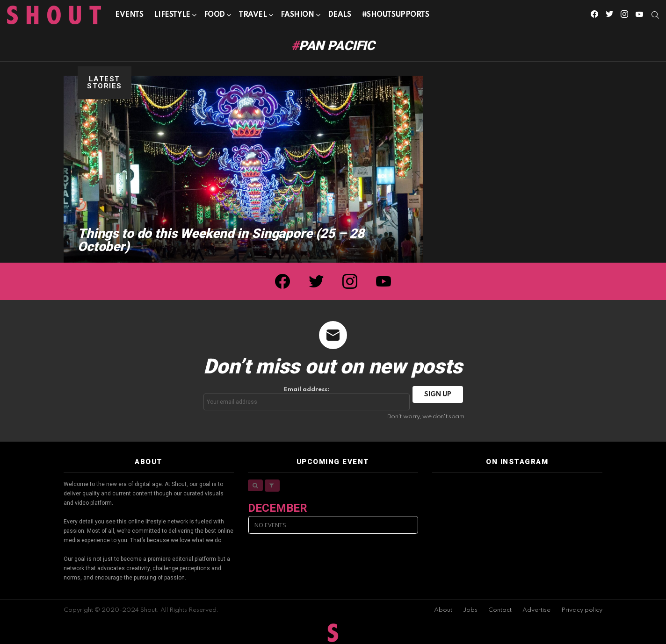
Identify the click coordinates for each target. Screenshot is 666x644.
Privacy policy (582, 610)
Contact (500, 610)
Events (129, 15)
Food (214, 17)
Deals (340, 15)
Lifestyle (172, 17)
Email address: (307, 398)
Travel (253, 17)
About (443, 610)
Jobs (470, 610)
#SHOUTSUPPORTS (396, 15)
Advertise (536, 610)
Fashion (297, 17)
